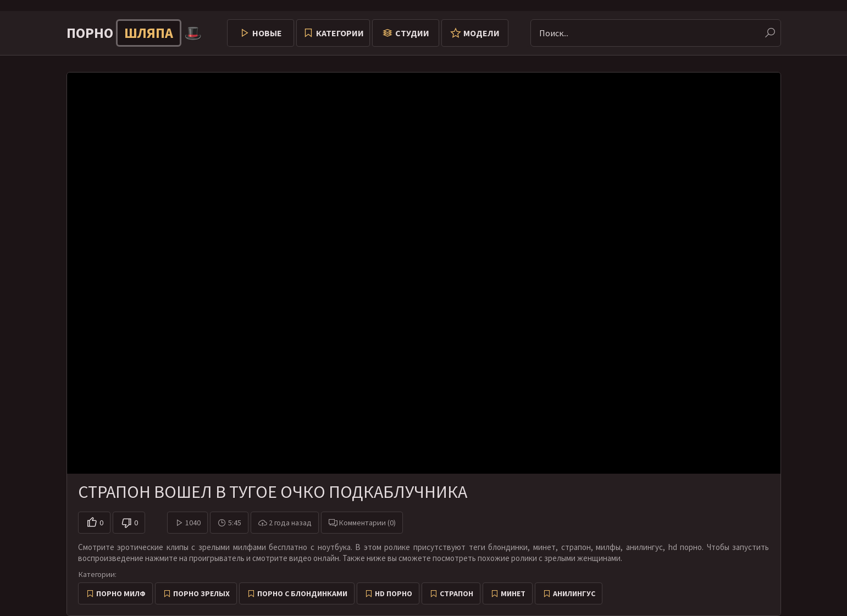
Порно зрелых (201, 593)
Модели (481, 33)
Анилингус (574, 593)
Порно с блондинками (302, 593)
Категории (340, 33)
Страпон (456, 593)
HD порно (394, 593)
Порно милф (121, 593)
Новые (267, 33)
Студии (412, 33)
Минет (513, 593)
